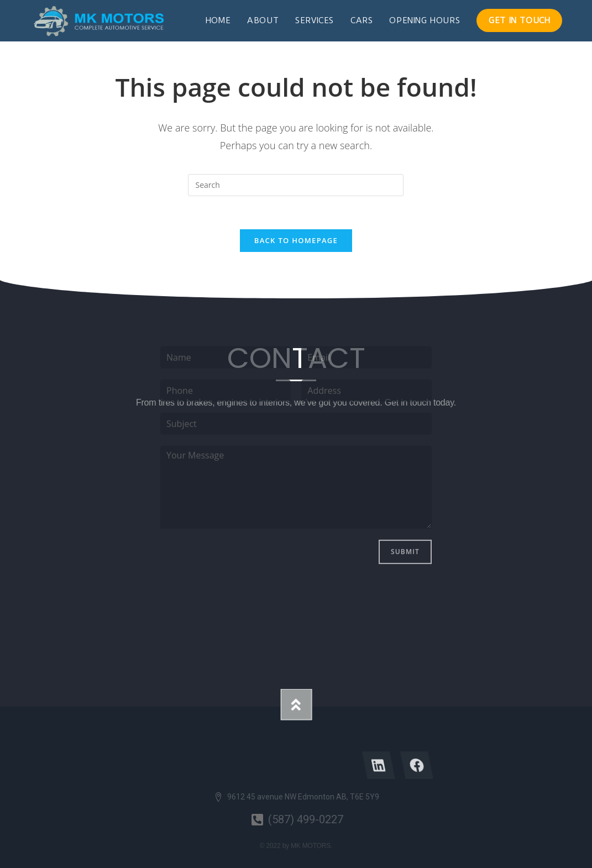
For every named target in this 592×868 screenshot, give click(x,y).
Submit (405, 493)
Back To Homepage (296, 240)
